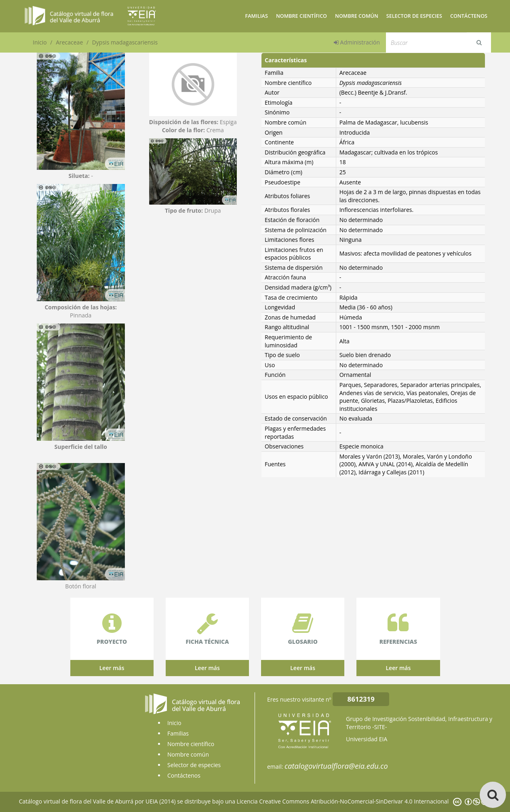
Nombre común (357, 16)
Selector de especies (414, 16)
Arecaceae (69, 42)
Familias (256, 16)
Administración (357, 42)
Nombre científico (301, 16)
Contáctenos (469, 16)
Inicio (40, 42)
